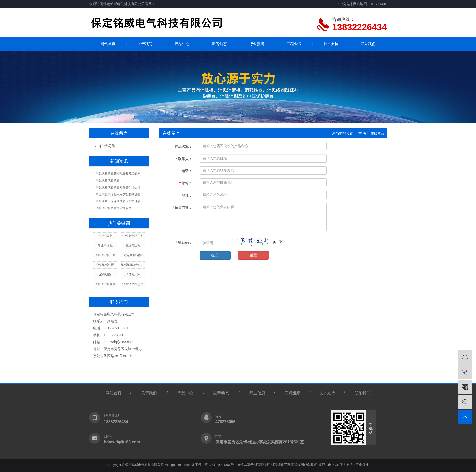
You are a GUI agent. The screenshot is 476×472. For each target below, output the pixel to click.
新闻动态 (219, 44)
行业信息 (257, 393)
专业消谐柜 (105, 245)
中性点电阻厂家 (133, 236)
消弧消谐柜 (262, 465)
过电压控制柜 (133, 255)
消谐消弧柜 (105, 236)
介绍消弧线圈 (105, 265)
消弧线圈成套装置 (108, 180)
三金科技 (362, 465)
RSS (373, 4)
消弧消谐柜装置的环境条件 (114, 208)
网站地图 (360, 4)
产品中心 (182, 44)
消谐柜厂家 (133, 274)
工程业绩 (294, 44)
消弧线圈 (105, 274)
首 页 (362, 133)
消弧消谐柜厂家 (105, 255)
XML (383, 4)
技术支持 (331, 44)
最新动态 (221, 393)
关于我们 (145, 44)
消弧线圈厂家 (280, 465)
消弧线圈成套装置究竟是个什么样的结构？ (120, 187)
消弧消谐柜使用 (133, 284)
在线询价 (107, 146)
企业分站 (343, 4)
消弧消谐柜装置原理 (133, 265)
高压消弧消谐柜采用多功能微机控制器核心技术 (120, 194)
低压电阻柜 (133, 245)
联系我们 (368, 44)
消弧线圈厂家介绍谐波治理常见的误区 (120, 201)
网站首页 (108, 44)
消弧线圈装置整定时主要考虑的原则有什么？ (120, 173)
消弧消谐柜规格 (105, 284)
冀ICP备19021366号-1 (221, 465)
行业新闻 (257, 44)
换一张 (278, 242)
